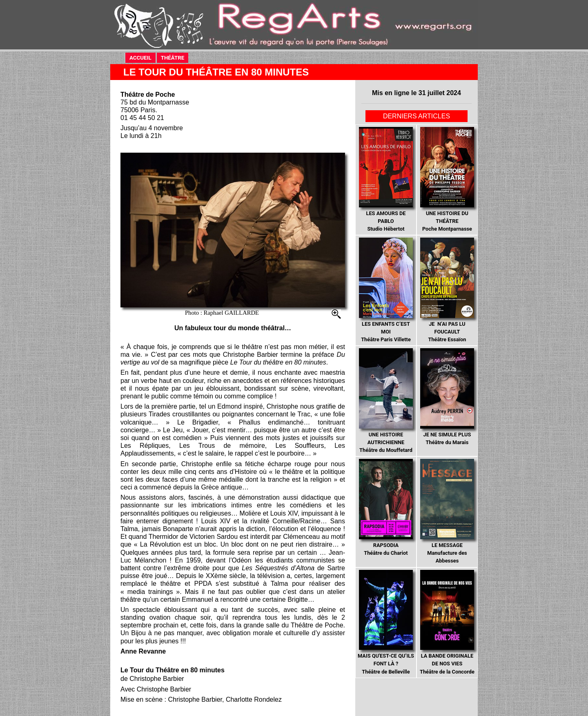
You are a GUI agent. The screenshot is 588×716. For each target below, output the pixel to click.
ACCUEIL (143, 57)
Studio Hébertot (386, 179)
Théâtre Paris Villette (386, 290)
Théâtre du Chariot (386, 507)
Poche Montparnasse (447, 179)
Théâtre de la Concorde (447, 622)
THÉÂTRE (175, 57)
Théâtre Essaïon (447, 290)
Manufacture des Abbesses (447, 511)
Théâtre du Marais (447, 397)
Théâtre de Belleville (386, 622)
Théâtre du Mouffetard (386, 401)
